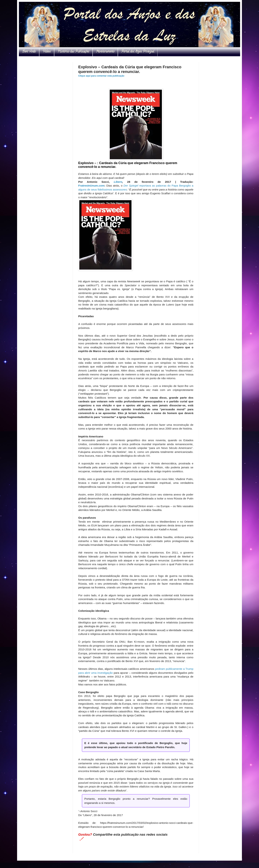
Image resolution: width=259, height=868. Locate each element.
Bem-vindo (29, 52)
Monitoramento (105, 52)
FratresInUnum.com (91, 186)
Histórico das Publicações (73, 52)
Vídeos (47, 52)
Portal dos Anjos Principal (138, 52)
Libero (118, 182)
